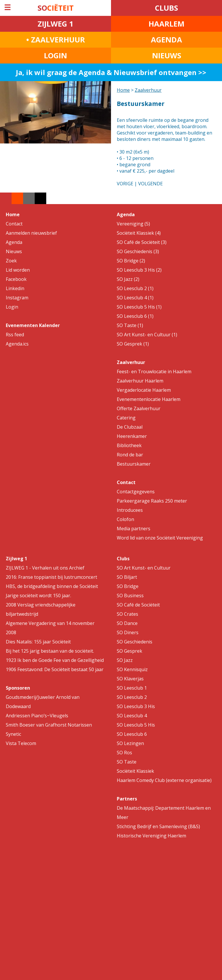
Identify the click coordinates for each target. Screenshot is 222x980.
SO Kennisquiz (132, 669)
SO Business (130, 596)
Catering (126, 418)
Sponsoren (18, 688)
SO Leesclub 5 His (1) (139, 307)
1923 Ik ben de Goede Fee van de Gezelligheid (55, 660)
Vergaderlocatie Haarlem (144, 390)
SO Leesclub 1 (132, 688)
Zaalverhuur (148, 90)
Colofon (125, 519)
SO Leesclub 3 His (136, 706)
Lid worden (18, 270)
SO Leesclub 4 (132, 716)
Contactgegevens (136, 492)
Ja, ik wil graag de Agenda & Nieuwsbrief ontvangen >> (111, 72)
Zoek (11, 261)
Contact (14, 224)
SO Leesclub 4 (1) (135, 298)
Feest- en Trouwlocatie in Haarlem (154, 372)
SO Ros (124, 753)
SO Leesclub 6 (132, 734)
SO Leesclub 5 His (136, 725)
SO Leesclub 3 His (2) (139, 270)
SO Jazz (125, 660)
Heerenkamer (132, 436)
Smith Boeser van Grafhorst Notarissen (49, 725)
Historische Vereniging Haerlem (151, 836)
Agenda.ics (17, 344)
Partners (127, 799)
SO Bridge (128, 586)
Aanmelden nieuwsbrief (31, 233)
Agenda (14, 242)
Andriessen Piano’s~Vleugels (37, 716)
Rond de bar (130, 455)
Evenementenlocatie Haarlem (149, 399)
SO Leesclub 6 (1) (135, 316)
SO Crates (127, 614)
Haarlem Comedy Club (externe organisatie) (164, 780)
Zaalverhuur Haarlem (140, 381)
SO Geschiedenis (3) (138, 251)
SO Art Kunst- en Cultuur (144, 568)
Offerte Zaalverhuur (139, 408)
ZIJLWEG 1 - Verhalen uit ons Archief (45, 568)
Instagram (17, 298)
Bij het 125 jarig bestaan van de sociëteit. (50, 651)
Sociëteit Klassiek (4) (139, 233)
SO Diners (128, 632)
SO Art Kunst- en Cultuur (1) (147, 335)
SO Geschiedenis (135, 642)
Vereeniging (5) (133, 224)
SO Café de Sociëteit (138, 605)
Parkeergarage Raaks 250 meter (152, 501)
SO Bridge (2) (131, 261)
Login (12, 307)
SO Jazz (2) (128, 279)
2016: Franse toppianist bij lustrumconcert (51, 577)
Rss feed (15, 335)
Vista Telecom (21, 743)
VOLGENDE (150, 184)
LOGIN (55, 56)
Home (123, 90)
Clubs (123, 559)
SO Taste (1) (130, 325)
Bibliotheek (129, 445)
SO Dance (127, 623)
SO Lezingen (130, 743)
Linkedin (15, 288)
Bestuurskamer (134, 464)
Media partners (134, 529)
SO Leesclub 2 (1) (135, 288)
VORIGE (125, 184)
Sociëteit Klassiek (135, 771)
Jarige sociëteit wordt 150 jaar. (38, 596)
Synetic (13, 734)
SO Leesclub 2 (132, 697)
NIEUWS (167, 56)
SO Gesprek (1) (133, 344)
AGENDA (166, 40)
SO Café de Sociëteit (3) (142, 242)
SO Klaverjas (130, 679)
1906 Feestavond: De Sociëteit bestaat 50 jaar (55, 669)
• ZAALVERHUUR (56, 40)
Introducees (130, 510)
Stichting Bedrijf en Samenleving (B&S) (158, 826)
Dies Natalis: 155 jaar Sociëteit (38, 642)
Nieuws (14, 251)
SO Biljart (127, 577)
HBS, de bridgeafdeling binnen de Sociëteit (52, 586)
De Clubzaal (130, 427)
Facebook (16, 279)
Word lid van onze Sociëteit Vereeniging (160, 538)
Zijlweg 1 (16, 559)
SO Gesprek (129, 651)
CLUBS (166, 8)
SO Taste (127, 762)
